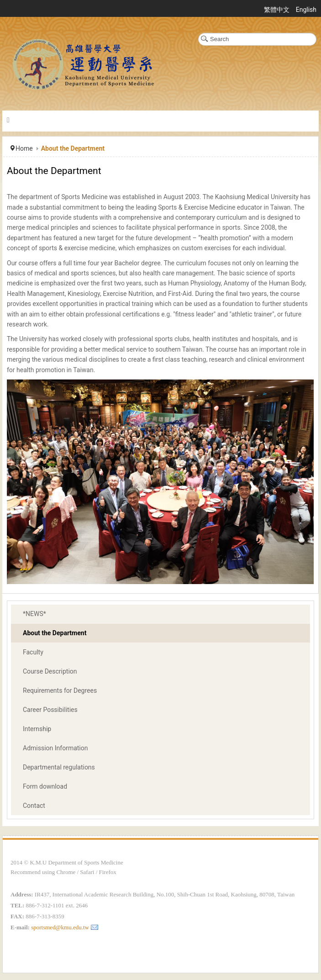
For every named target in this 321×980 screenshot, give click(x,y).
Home (24, 148)
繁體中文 (277, 10)
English (306, 10)
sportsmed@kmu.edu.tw (60, 927)
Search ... (198, 33)
